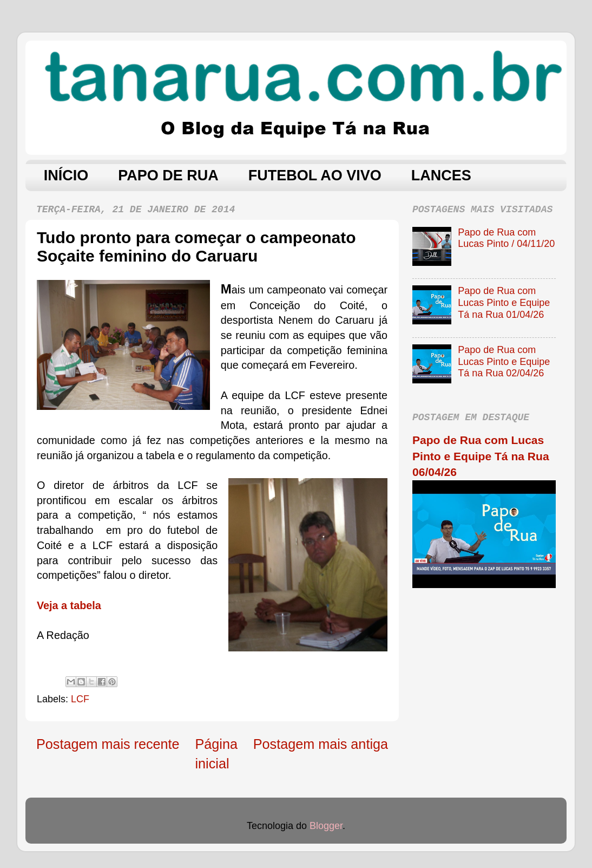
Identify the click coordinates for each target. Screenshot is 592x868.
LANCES (441, 175)
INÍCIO (66, 175)
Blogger (326, 826)
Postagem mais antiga (321, 744)
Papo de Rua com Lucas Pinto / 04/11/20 (506, 238)
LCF (80, 699)
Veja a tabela (69, 605)
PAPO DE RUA (168, 175)
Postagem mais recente (108, 744)
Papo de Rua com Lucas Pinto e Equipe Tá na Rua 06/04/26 (481, 456)
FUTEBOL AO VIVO (315, 175)
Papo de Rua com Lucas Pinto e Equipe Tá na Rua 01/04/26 (504, 302)
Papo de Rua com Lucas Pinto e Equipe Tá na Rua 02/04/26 (504, 361)
